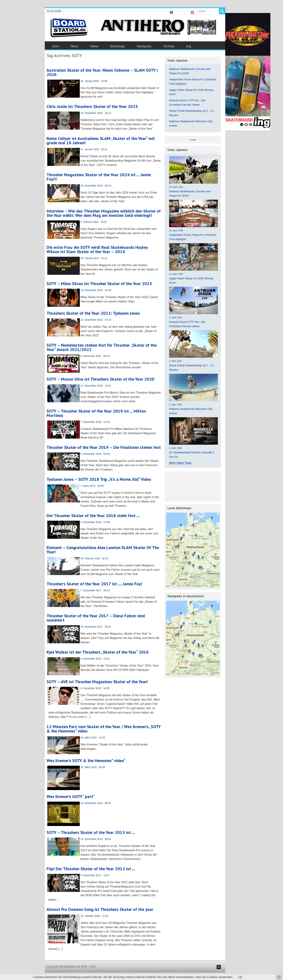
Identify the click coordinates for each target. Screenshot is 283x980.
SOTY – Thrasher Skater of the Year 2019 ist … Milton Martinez (96, 413)
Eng (189, 46)
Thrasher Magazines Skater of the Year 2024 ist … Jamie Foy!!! (99, 177)
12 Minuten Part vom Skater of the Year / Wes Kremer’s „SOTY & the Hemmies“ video (104, 729)
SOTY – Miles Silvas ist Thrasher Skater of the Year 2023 (99, 284)
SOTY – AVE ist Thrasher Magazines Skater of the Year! (97, 682)
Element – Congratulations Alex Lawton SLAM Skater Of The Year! (103, 550)
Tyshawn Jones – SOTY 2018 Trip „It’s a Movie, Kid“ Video (99, 479)
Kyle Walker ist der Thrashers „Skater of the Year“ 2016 (98, 652)
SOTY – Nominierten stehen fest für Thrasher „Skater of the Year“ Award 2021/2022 (102, 347)
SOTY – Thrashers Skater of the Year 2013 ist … (91, 832)
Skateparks (144, 46)
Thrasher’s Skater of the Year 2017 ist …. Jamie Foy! (94, 584)
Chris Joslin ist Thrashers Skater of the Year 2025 (92, 106)
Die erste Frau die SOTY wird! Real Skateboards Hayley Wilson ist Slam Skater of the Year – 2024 (97, 249)
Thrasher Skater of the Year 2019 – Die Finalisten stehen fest (104, 447)
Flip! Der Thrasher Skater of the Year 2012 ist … (91, 869)
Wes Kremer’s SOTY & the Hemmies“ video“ (86, 761)
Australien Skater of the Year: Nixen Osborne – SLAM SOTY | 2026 (102, 72)
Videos (94, 46)
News (74, 46)
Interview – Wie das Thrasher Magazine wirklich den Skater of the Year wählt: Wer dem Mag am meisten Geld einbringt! (104, 213)
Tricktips (169, 46)
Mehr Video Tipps (180, 463)
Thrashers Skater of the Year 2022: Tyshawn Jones (93, 313)
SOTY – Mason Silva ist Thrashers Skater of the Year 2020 (100, 379)
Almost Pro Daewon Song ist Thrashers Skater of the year (100, 909)
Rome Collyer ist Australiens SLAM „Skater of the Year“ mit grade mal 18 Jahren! (101, 141)
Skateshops (117, 46)
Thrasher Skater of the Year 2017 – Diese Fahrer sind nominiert (96, 618)
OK (240, 977)
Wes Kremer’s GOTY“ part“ (71, 796)
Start (56, 46)
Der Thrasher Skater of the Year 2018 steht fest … (93, 516)
